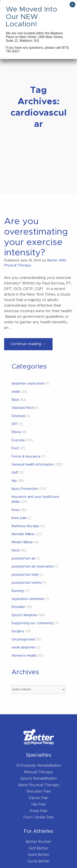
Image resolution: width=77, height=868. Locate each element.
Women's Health (24, 656)
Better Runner (39, 842)
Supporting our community (33, 623)
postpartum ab (24, 558)
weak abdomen (24, 647)
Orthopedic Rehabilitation (39, 766)
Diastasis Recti (23, 408)
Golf (15, 473)
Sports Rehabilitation (38, 779)
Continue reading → (32, 346)
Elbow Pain (38, 798)
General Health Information (33, 465)
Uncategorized (23, 639)
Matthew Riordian (25, 526)
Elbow (16, 432)
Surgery (18, 631)
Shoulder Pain (39, 792)
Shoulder (18, 607)
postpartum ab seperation (33, 566)
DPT (15, 424)
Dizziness (19, 416)
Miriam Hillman (22, 542)
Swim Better (38, 855)
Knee (16, 510)
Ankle (16, 392)
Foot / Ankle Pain (39, 817)
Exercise (18, 440)
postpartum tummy (27, 583)
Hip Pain (39, 804)
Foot (15, 448)
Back (15, 400)
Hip (14, 481)
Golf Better (38, 848)
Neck (16, 550)
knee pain (19, 518)
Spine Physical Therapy (39, 785)
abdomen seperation (28, 384)
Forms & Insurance (26, 457)
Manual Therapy (39, 772)
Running (18, 591)
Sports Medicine (24, 615)
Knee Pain (39, 811)
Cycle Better (39, 861)
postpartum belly (25, 575)
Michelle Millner (23, 534)
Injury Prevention (25, 489)
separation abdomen (28, 599)
